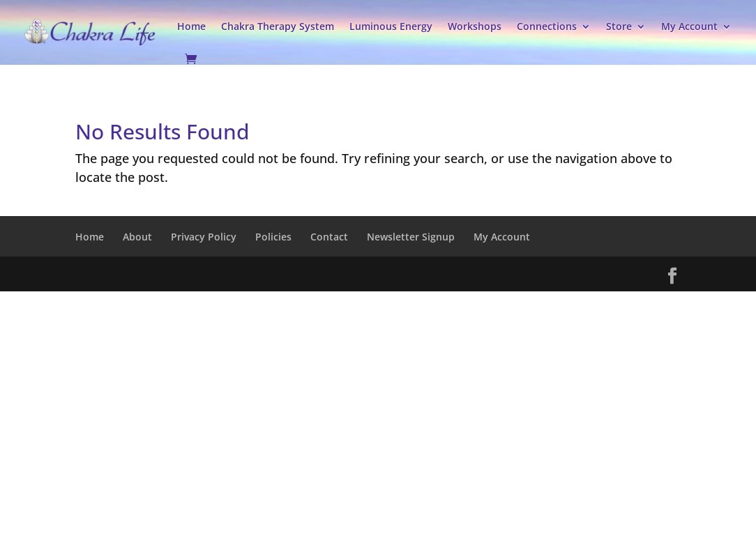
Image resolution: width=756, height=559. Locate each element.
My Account (689, 26)
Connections (547, 26)
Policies (273, 237)
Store (619, 26)
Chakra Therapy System (278, 26)
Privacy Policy (204, 237)
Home (191, 26)
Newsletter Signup (411, 237)
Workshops (475, 26)
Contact (329, 237)
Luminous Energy (391, 26)
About (137, 237)
